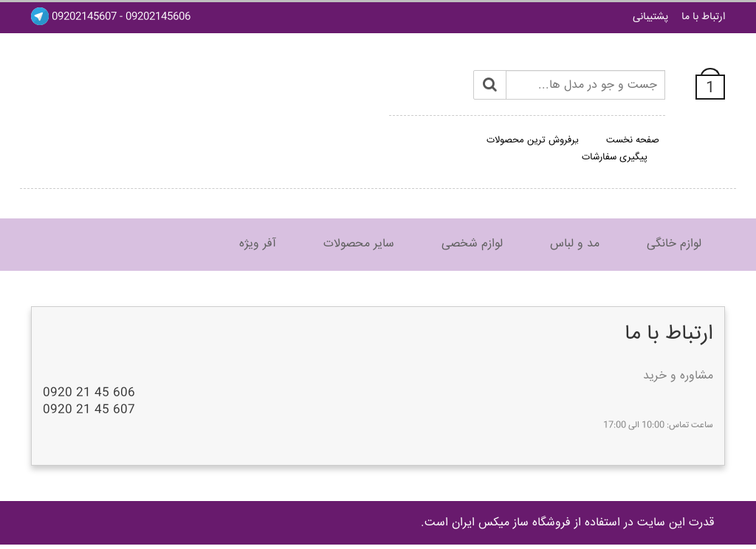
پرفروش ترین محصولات (533, 140)
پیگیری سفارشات (615, 157)
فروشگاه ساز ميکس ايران (511, 523)
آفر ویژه (258, 244)
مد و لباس (575, 244)
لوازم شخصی (472, 244)
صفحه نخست (633, 140)
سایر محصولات (359, 244)
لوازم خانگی (674, 244)
